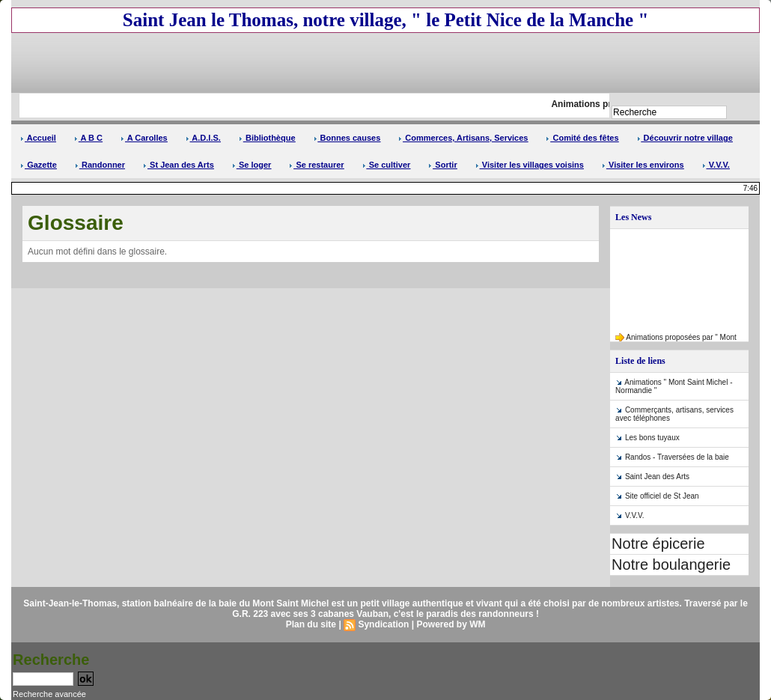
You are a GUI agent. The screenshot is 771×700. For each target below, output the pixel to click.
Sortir (442, 165)
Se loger (252, 165)
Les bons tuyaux (652, 438)
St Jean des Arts (179, 165)
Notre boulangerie (671, 564)
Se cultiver (387, 165)
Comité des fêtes (582, 138)
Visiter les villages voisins (530, 165)
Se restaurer (316, 165)
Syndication (383, 624)
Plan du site (311, 624)
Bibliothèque (267, 138)
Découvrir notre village (685, 138)
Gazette (39, 165)
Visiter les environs (643, 165)
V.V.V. (716, 165)
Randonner (100, 165)
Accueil (38, 138)
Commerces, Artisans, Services (463, 138)
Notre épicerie (658, 544)
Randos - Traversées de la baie (677, 457)
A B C (88, 138)
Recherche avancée (49, 694)
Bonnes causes (347, 138)
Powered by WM (451, 624)
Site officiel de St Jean (662, 496)
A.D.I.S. (203, 138)
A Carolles (144, 138)
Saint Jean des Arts (657, 477)
